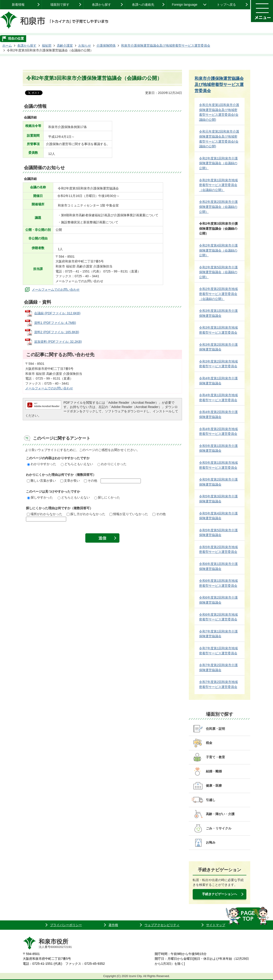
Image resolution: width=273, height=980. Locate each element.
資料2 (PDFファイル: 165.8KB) (57, 332)
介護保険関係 (106, 45)
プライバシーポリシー (66, 925)
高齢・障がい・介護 (220, 814)
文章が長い (70, 481)
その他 (91, 481)
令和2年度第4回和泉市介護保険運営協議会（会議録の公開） (218, 250)
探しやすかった (40, 497)
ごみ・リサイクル (219, 828)
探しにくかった (107, 497)
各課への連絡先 (143, 5)
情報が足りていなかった (129, 514)
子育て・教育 (215, 757)
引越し (211, 800)
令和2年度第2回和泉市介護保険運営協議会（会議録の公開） (218, 207)
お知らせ (85, 45)
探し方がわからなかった (86, 514)
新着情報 (18, 5)
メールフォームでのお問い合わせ (56, 290)
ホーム (7, 45)
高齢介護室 (65, 45)
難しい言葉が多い (41, 481)
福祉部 (47, 45)
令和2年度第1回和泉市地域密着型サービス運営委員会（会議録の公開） (218, 185)
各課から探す (101, 5)
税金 (209, 743)
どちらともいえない (77, 464)
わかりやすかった (42, 464)
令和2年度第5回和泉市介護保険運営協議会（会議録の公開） (218, 272)
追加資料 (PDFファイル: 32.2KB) (58, 342)
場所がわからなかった (45, 514)
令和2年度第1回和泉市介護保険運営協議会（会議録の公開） (218, 163)
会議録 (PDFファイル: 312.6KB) (57, 313)
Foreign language (185, 5)
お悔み (211, 842)
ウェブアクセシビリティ (162, 925)
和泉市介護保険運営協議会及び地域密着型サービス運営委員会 (166, 45)
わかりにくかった (112, 464)
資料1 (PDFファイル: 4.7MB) (55, 323)
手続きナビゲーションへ (220, 894)
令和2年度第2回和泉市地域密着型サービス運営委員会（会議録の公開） (218, 294)
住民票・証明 (215, 729)
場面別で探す (60, 5)
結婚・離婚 (214, 771)
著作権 (113, 925)
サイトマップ (216, 925)
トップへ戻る (226, 5)
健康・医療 (214, 786)
